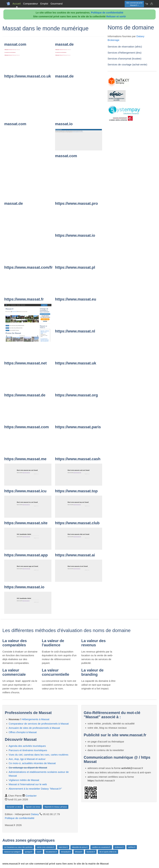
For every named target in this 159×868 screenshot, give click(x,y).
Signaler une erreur (33, 807)
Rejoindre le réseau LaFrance (56, 807)
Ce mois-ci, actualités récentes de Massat (32, 763)
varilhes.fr (132, 847)
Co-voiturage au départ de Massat (28, 768)
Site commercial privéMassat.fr (134, 4)
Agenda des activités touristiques (27, 746)
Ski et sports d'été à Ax (108, 852)
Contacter (31, 796)
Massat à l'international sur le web (28, 784)
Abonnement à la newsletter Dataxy (35, 789)
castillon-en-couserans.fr (101, 847)
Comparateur (31, 4)
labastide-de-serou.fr (80, 847)
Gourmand (56, 4)
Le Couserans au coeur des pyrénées (18, 847)
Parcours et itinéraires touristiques (28, 750)
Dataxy (35, 814)
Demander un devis (14, 807)
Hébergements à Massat (36, 719)
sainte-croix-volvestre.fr (46, 847)
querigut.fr (29, 852)
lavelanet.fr (91, 852)
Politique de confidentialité (107, 13)
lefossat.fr (79, 852)
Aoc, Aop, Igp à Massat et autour (27, 759)
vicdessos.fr (119, 847)
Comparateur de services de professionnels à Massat (39, 724)
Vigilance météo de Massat (24, 780)
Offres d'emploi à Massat (23, 732)
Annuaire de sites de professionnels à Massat (34, 728)
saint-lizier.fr (63, 847)
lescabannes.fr (51, 852)
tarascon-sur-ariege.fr (12, 852)
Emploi (44, 4)
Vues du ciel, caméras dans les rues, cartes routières (39, 755)
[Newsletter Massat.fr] (147, 4)
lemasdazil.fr (66, 852)
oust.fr (39, 852)
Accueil (17, 4)
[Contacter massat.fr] (151, 4)
